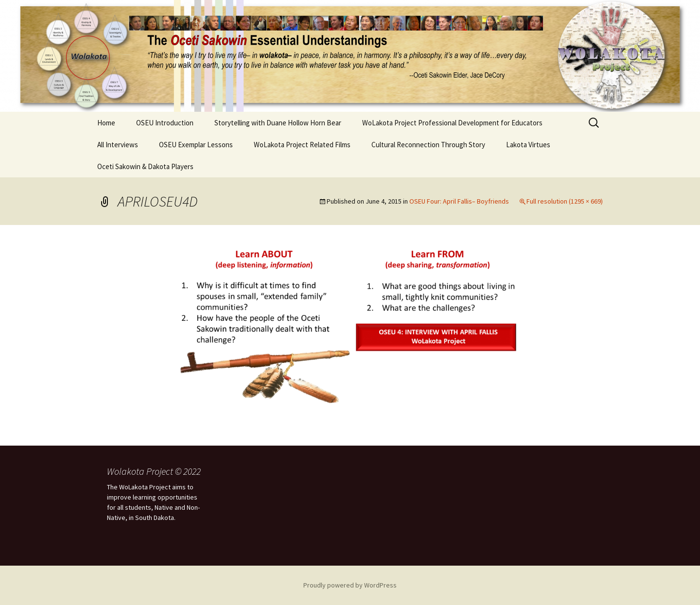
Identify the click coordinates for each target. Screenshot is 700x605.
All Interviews (118, 145)
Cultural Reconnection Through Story (428, 145)
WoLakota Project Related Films (302, 145)
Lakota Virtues (528, 145)
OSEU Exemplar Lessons (196, 145)
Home (106, 123)
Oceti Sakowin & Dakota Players (145, 166)
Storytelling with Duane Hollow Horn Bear (278, 123)
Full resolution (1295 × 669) (565, 201)
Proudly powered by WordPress (350, 585)
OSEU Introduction (165, 123)
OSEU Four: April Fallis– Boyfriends (459, 201)
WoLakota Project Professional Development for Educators (452, 123)
